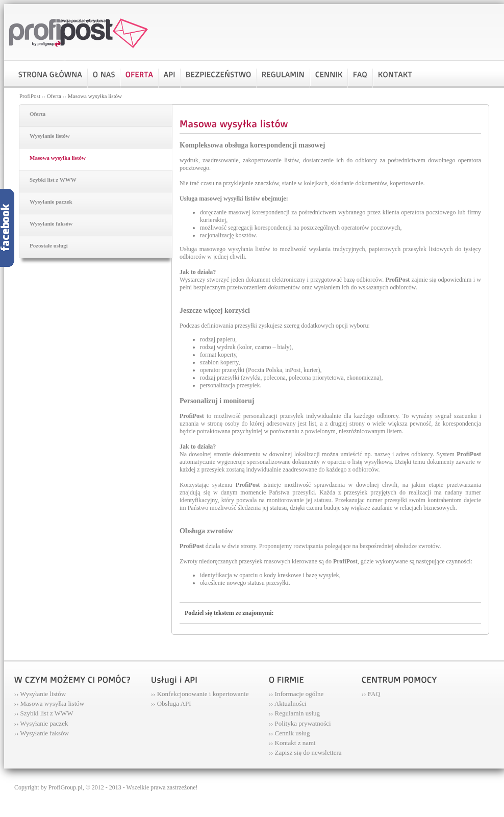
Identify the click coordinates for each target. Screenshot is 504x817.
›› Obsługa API (171, 703)
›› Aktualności (288, 703)
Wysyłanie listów (50, 136)
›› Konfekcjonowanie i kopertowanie (200, 694)
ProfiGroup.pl (66, 787)
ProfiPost (30, 96)
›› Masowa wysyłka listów (49, 703)
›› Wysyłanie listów (40, 694)
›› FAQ (371, 694)
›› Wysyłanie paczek (41, 723)
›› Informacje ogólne (296, 694)
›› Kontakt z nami (292, 743)
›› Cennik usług (289, 733)
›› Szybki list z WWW (44, 713)
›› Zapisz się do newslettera (305, 752)
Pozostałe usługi (49, 245)
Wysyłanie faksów (51, 224)
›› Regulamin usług (294, 713)
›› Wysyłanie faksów (42, 733)
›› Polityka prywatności (300, 723)
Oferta (54, 96)
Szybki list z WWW (53, 180)
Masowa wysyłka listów (95, 96)
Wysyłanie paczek (51, 202)
